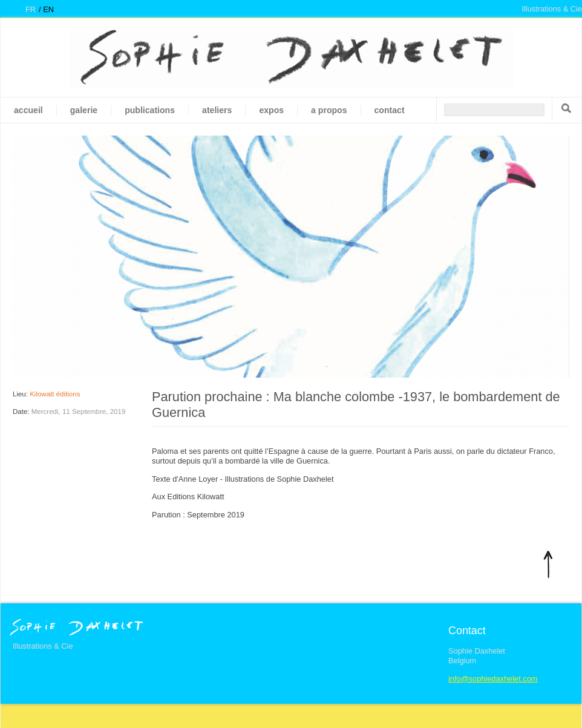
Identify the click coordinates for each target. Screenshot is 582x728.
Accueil (28, 110)
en (48, 9)
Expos (271, 110)
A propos (329, 110)
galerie (84, 110)
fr (31, 9)
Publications (150, 110)
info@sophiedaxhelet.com (493, 679)
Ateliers (217, 110)
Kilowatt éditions (55, 394)
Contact (390, 110)
